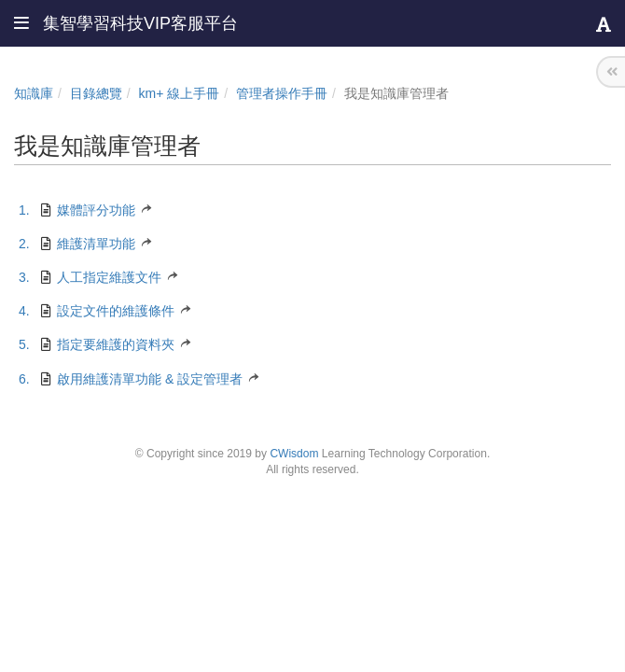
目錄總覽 (96, 93)
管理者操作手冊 (282, 93)
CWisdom (294, 454)
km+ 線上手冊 (180, 93)
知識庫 (34, 93)
